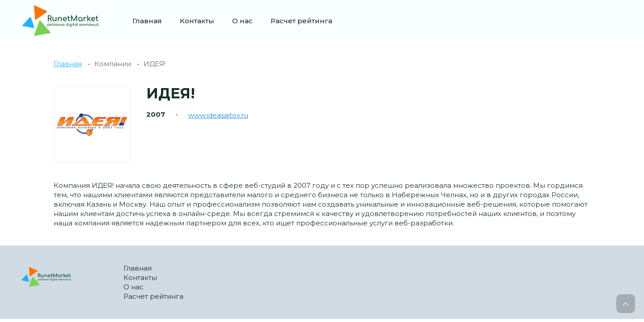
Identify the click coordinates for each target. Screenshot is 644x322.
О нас (242, 21)
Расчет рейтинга (301, 21)
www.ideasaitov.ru (218, 115)
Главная (147, 21)
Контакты (197, 21)
